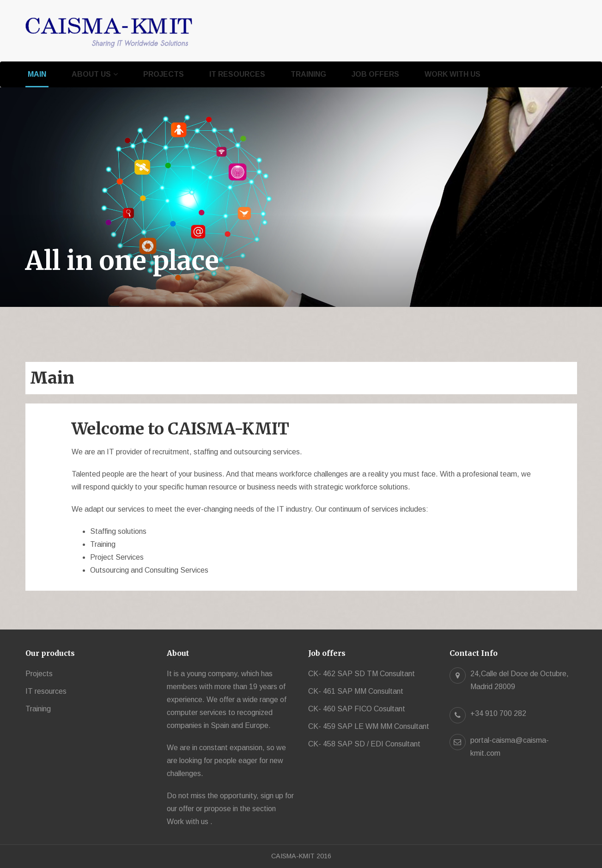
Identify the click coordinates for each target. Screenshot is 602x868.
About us (91, 74)
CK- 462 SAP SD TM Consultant (362, 674)
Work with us (453, 74)
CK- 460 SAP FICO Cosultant (357, 709)
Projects (164, 74)
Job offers (375, 74)
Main (37, 74)
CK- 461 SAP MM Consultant (356, 691)
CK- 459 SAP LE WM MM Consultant (369, 726)
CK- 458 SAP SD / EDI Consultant (364, 744)
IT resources (237, 74)
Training (308, 74)
